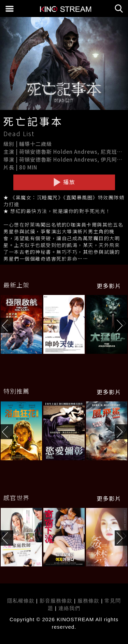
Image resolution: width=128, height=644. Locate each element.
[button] (121, 325)
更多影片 (109, 286)
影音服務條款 (56, 601)
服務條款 (89, 601)
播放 (64, 182)
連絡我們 (69, 608)
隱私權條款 (21, 601)
